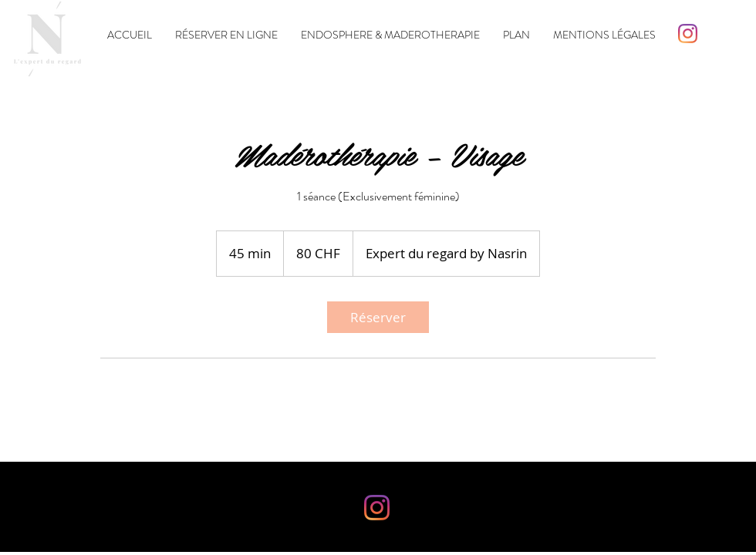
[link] (378, 317)
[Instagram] (688, 34)
